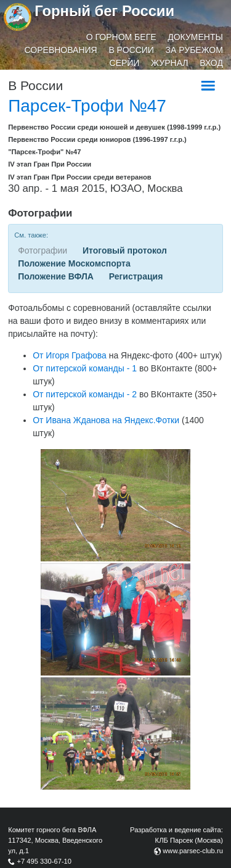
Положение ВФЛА (56, 276)
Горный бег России (104, 11)
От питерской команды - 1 (85, 368)
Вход (211, 63)
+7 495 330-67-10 (44, 861)
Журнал (169, 63)
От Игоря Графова (70, 355)
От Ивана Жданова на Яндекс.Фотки (106, 420)
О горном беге (121, 37)
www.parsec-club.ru (193, 851)
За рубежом (194, 50)
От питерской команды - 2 (85, 394)
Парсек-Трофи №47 (87, 106)
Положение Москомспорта (74, 263)
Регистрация (136, 276)
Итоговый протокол (125, 250)
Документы (195, 37)
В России (131, 50)
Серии (125, 63)
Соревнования (61, 50)
